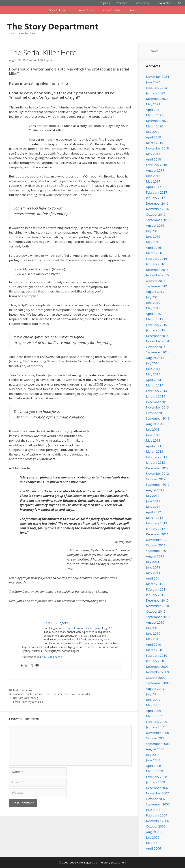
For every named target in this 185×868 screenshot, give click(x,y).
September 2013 (158, 418)
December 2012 (157, 468)
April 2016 (153, 248)
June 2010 (153, 633)
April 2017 (153, 187)
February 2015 (157, 325)
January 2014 (156, 396)
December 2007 (157, 788)
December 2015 (157, 270)
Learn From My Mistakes (28, 702)
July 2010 (153, 628)
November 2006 (157, 821)
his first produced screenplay (83, 628)
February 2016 (157, 259)
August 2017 (155, 170)
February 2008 (157, 777)
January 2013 (156, 462)
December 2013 (157, 402)
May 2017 (153, 181)
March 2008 (155, 771)
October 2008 (156, 738)
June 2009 (153, 700)
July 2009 (153, 694)
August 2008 (155, 749)
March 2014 (155, 385)
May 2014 (153, 374)
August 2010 (155, 622)
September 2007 (158, 804)
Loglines (105, 3)
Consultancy (142, 3)
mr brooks (70, 694)
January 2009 (156, 727)
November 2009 (157, 672)
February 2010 (157, 656)
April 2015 (153, 314)
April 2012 (153, 512)
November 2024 (157, 77)
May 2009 (153, 705)
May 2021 (153, 104)
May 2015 (153, 308)
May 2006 (153, 843)
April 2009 (153, 711)
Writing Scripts (87, 10)
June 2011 (153, 567)
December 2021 (157, 99)
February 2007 (157, 815)
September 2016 (158, 220)
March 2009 (155, 716)
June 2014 (153, 369)
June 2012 (153, 501)
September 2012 (158, 485)
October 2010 (156, 611)
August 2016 (155, 225)
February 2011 (157, 589)
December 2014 (157, 336)
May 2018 (153, 154)
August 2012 (155, 490)
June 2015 (153, 303)
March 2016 (155, 253)
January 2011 (156, 595)
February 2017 (157, 192)
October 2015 (156, 281)
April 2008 (153, 766)
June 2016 (153, 237)
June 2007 (153, 810)
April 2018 (153, 159)
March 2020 (155, 126)
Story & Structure (62, 10)
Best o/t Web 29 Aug (26, 698)
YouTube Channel (52, 657)
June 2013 (153, 435)
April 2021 (153, 110)
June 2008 (153, 760)
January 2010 (156, 661)
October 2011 (156, 545)
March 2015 (155, 319)
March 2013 (155, 451)
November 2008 (157, 733)
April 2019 (153, 137)
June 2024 (153, 82)
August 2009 (155, 689)
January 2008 (156, 782)
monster (57, 694)
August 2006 (155, 832)
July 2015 (153, 297)
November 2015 (157, 275)
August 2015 (155, 292)
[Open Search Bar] (180, 3)
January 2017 (156, 198)
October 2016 (156, 214)
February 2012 (157, 523)
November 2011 (157, 540)
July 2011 (153, 562)
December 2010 (157, 600)
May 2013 (153, 440)
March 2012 (155, 518)
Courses (122, 3)
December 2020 (157, 121)
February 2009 (157, 722)
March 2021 (155, 115)
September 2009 (158, 683)
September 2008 (158, 744)
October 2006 (156, 826)
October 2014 (156, 347)
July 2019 (153, 132)
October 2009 (156, 678)
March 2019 (155, 143)
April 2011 (153, 578)
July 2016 (153, 231)
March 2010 (155, 650)
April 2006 (153, 848)
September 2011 (158, 551)
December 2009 (157, 667)
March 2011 (155, 584)
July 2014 (153, 363)
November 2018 (157, 148)
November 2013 (157, 407)
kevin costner (43, 694)
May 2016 (153, 242)
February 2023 (157, 88)
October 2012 (156, 479)
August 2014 (155, 358)
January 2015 (156, 330)
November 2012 (157, 473)
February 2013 (157, 457)
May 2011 (153, 573)
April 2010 (153, 644)
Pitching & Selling (111, 10)
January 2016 (156, 264)
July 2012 (153, 496)
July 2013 (153, 429)
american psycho (23, 694)
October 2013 (156, 413)
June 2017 (153, 176)
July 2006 (153, 837)
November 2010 (157, 606)
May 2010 (153, 639)
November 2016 (157, 209)
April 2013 (153, 446)
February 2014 (157, 391)
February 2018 (157, 165)
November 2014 (157, 341)
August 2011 (155, 556)
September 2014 (158, 352)
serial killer (84, 694)
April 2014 (153, 380)
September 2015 (158, 286)
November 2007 (157, 793)
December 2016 (157, 203)
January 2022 (156, 93)
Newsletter (164, 3)
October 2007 (156, 799)
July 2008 (153, 755)
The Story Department (53, 26)
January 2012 (156, 529)
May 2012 (153, 507)
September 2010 (158, 617)
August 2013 (155, 424)
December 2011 (157, 534)
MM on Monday (22, 690)
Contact (132, 10)
